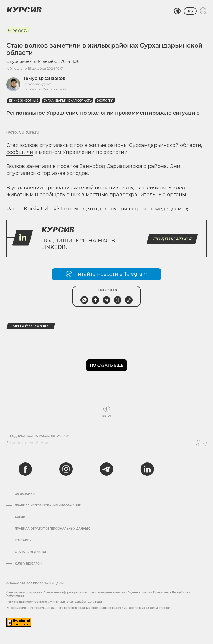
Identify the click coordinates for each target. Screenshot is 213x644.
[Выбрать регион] (177, 11)
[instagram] (66, 469)
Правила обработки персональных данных (52, 529)
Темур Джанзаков (44, 78)
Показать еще (107, 365)
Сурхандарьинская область (68, 101)
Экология (105, 101)
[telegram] (106, 469)
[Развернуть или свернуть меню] (203, 11)
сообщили (20, 152)
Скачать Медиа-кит (31, 552)
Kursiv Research (28, 564)
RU (190, 11)
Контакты (23, 540)
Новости (18, 30)
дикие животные (24, 101)
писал (78, 209)
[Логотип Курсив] (24, 10)
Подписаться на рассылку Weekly (39, 436)
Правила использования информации (48, 506)
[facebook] (25, 469)
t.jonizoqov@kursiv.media (45, 89)
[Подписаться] (203, 443)
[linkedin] (147, 469)
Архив (20, 517)
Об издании (25, 494)
